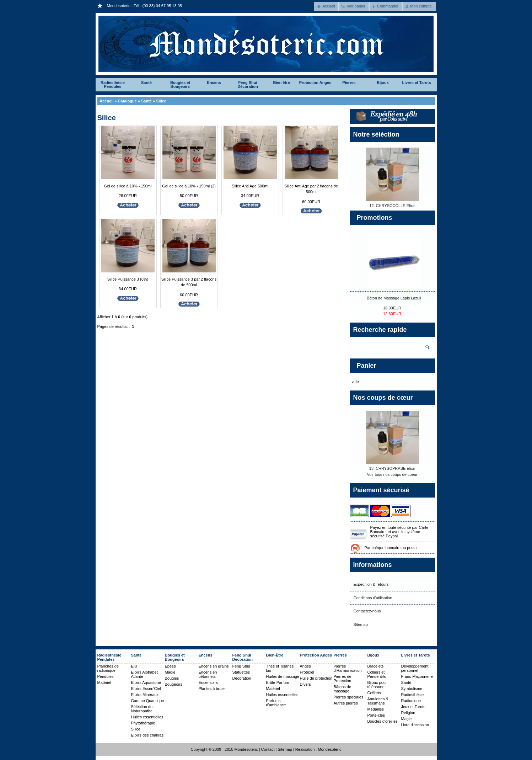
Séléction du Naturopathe (142, 709)
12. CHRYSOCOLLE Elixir (392, 206)
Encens (214, 83)
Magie (170, 672)
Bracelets (376, 666)
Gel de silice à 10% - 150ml (128, 186)
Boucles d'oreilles (383, 721)
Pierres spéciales (349, 697)
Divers (305, 684)
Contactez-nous (367, 611)
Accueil (106, 101)
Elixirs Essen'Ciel (146, 689)
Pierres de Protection (343, 679)
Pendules (106, 676)
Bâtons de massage (343, 689)
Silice (161, 101)
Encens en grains (214, 666)
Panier (367, 366)
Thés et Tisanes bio (280, 668)
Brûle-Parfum (278, 682)
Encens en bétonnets (208, 674)
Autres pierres (346, 703)
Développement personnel (415, 668)
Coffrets (374, 693)
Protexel (307, 672)
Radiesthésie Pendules (113, 84)
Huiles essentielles (147, 717)
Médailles (376, 709)
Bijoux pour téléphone (377, 685)
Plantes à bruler (212, 689)
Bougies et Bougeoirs (180, 84)
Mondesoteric (329, 749)
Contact (268, 749)
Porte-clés (376, 715)
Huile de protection (316, 678)
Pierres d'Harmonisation (348, 668)
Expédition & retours (371, 584)
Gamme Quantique (148, 701)
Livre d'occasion (415, 725)
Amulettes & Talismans (378, 701)
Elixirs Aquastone (146, 682)
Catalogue (127, 101)
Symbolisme (412, 689)
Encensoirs (208, 682)
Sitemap (361, 625)
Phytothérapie (143, 723)
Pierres (349, 83)
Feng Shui (241, 666)
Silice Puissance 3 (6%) (128, 279)
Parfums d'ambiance (276, 703)
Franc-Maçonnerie (417, 676)
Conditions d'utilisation (373, 598)
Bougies (172, 678)
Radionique (411, 701)
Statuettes (241, 672)
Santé (146, 83)
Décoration (242, 678)
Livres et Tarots (416, 83)
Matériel (104, 682)
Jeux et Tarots (413, 707)
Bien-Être (275, 655)
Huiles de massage (283, 676)
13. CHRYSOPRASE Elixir (392, 468)
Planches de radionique (108, 668)
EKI (134, 666)
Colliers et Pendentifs (377, 674)
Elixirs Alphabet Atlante (144, 674)
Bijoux (383, 83)
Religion (408, 713)
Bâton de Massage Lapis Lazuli (394, 298)
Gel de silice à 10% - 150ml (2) (189, 186)
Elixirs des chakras (147, 735)
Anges (305, 666)
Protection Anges (315, 83)
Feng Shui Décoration (248, 84)
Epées (170, 666)
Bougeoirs (174, 684)
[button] (327, 6)
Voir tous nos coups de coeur (392, 474)
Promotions (375, 218)
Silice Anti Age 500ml (250, 186)
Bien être (281, 83)
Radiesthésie (413, 695)
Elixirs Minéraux (145, 695)
